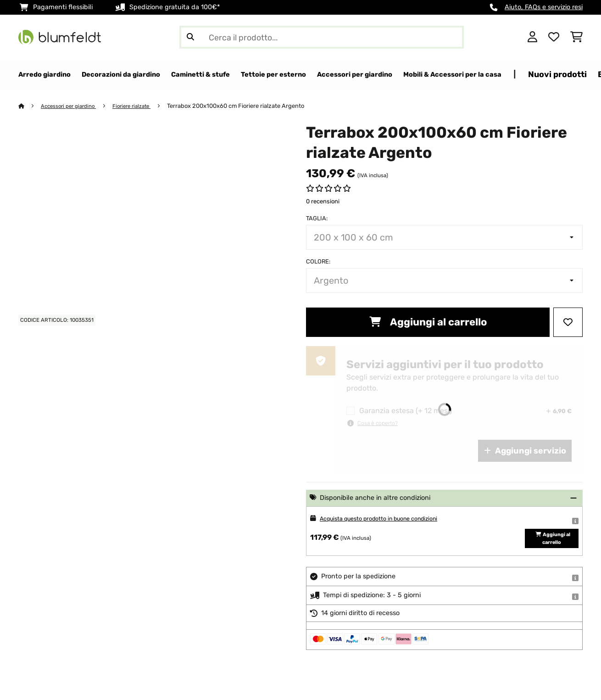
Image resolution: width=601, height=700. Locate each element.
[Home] (30, 106)
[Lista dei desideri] (554, 37)
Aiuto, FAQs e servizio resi (544, 7)
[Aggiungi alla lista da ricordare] (568, 323)
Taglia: (317, 219)
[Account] (532, 37)
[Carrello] (576, 37)
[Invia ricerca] (190, 37)
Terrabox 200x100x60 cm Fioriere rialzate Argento (250, 106)
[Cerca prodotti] (322, 37)
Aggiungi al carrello (428, 322)
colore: (318, 262)
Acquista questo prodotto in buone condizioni (390, 519)
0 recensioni (323, 202)
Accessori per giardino (73, 106)
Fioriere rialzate (143, 106)
